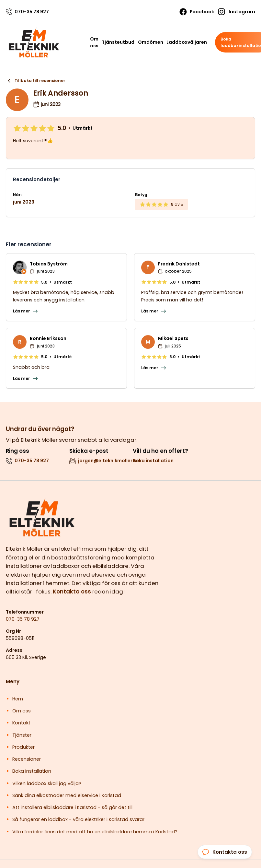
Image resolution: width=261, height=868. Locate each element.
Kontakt (21, 723)
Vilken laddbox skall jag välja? (47, 783)
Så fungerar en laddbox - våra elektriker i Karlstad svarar (78, 819)
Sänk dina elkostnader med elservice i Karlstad (67, 795)
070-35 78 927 (23, 619)
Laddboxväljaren (187, 42)
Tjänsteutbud (118, 42)
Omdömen (151, 42)
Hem (18, 699)
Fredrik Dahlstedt (179, 264)
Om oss (94, 42)
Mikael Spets (173, 338)
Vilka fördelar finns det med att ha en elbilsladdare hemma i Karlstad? (95, 832)
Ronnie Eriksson (48, 338)
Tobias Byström (49, 264)
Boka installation (153, 461)
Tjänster (22, 735)
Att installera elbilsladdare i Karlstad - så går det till (72, 807)
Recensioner (27, 759)
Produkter (23, 747)
